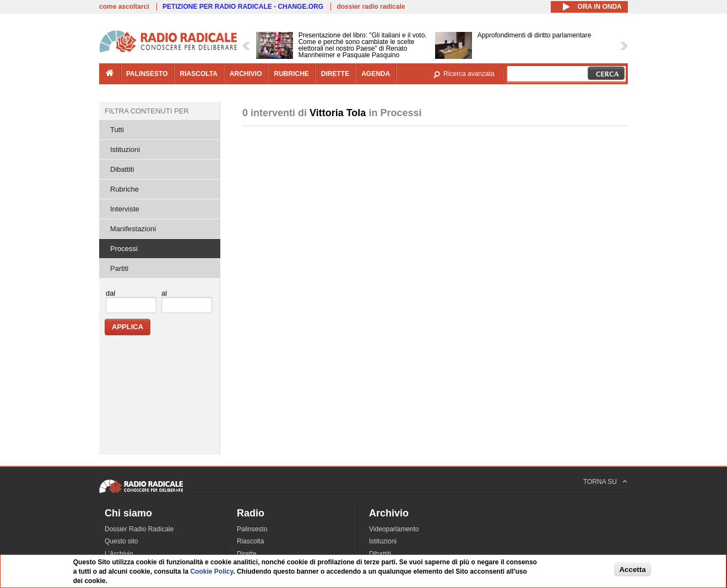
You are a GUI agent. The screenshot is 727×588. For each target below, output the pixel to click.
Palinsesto (252, 529)
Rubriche (124, 189)
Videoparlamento (394, 529)
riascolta (199, 74)
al (164, 293)
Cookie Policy (211, 571)
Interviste (125, 209)
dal (110, 293)
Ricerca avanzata (469, 74)
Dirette (246, 554)
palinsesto (147, 74)
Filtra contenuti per (147, 111)
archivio (246, 74)
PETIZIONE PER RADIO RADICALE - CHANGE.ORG (243, 7)
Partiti (119, 268)
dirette (335, 74)
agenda (376, 74)
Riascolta (250, 541)
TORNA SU (600, 482)
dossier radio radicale (371, 7)
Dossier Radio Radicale (139, 529)
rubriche (291, 74)
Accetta (632, 570)
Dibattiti (122, 169)
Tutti (117, 130)
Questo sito (121, 541)
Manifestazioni (133, 229)
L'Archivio (119, 554)
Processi (124, 249)
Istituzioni (125, 149)
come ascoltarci (124, 7)
